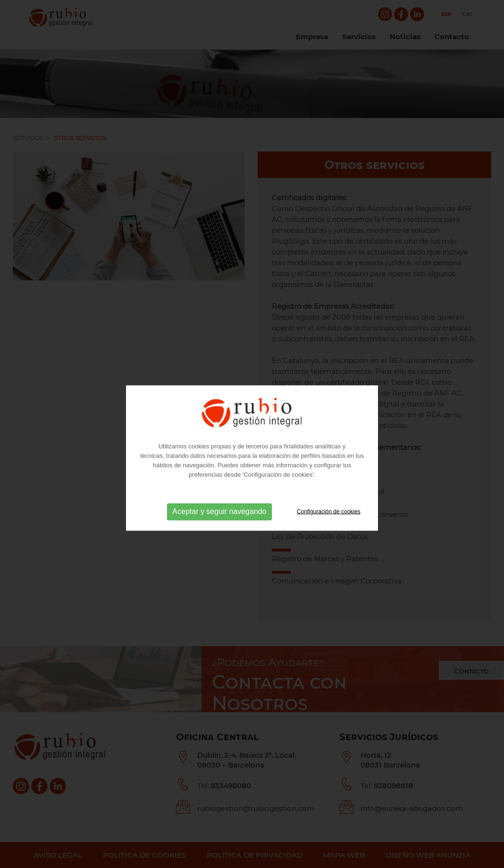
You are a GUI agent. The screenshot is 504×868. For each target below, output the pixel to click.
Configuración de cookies (329, 521)
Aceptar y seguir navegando (219, 521)
